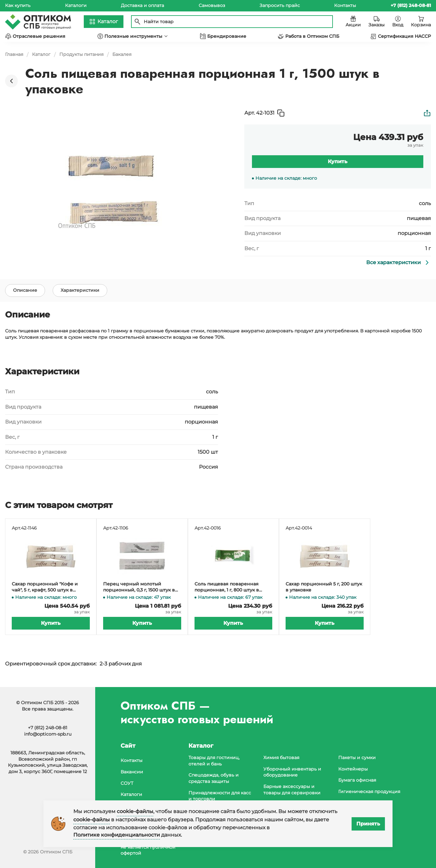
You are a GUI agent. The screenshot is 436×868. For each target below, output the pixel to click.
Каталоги (76, 5)
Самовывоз (212, 5)
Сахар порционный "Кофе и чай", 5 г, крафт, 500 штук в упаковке (45, 589)
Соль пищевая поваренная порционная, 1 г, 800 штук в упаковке (227, 589)
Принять (368, 824)
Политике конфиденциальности (117, 835)
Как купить (18, 5)
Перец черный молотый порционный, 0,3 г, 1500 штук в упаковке (139, 589)
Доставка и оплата (142, 5)
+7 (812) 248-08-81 (48, 728)
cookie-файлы (135, 811)
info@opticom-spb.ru (48, 734)
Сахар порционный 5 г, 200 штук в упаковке (324, 589)
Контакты (345, 5)
